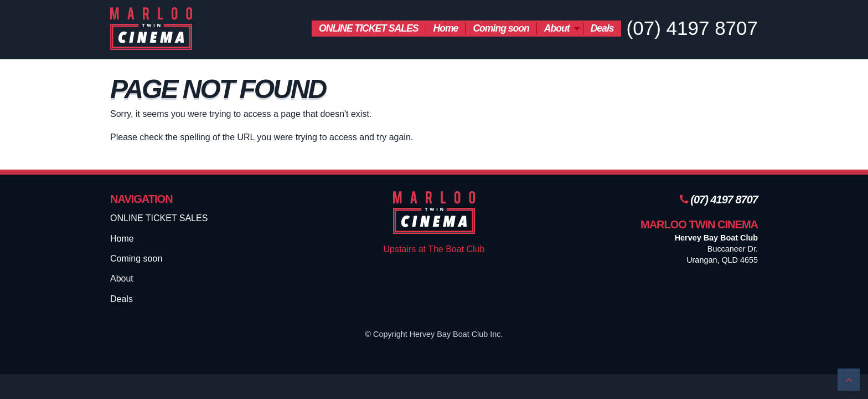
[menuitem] (369, 29)
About (557, 28)
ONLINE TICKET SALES (368, 28)
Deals (602, 28)
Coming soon (501, 28)
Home (446, 28)
